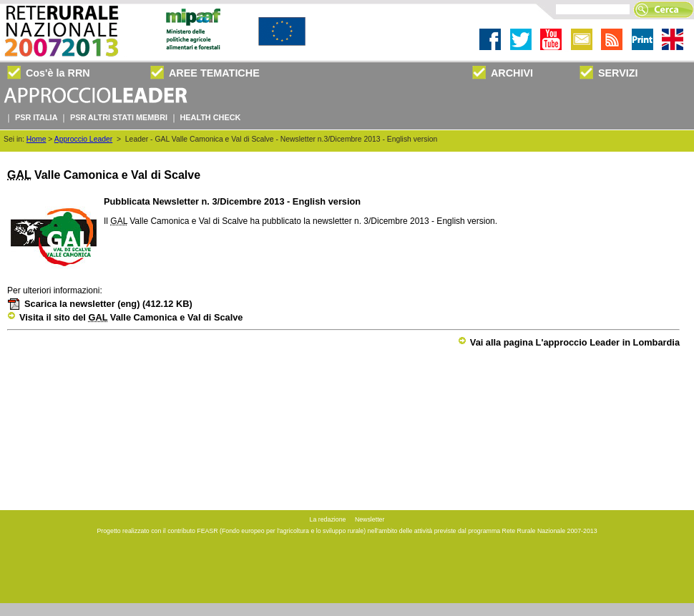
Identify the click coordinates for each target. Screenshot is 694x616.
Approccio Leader (83, 139)
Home (36, 139)
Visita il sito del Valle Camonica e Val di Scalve (125, 317)
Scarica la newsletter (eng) (100, 304)
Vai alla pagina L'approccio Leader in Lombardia (569, 342)
